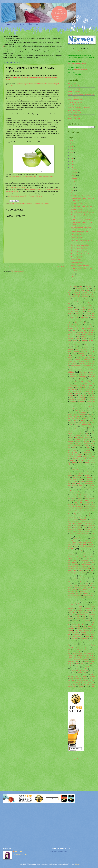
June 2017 (76, 464)
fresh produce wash (81, 430)
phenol (91, 578)
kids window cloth (76, 477)
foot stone (82, 426)
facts (88, 415)
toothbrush (90, 663)
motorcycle (88, 531)
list (83, 491)
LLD (69, 493)
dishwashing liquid (86, 386)
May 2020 (74, 516)
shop (80, 612)
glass (88, 436)
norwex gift (71, 553)
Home (8, 24)
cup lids (72, 370)
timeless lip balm (72, 656)
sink (89, 618)
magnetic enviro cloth (90, 499)
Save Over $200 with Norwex (76, 113)
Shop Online (33, 24)
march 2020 (78, 504)
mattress (86, 512)
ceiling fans (86, 346)
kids (69, 468)
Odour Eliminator (72, 562)
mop (84, 527)
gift (87, 434)
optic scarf (75, 564)
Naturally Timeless (76, 209)
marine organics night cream (76, 512)
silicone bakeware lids (82, 614)
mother (74, 531)
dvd (89, 395)
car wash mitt (84, 342)
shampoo (75, 612)
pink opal (81, 580)
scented (74, 607)
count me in (74, 363)
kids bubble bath (77, 470)
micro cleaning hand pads (84, 518)
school (80, 607)
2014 (71, 164)
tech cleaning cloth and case (84, 648)
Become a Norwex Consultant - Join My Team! (81, 94)
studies (81, 642)
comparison (79, 357)
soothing (78, 622)
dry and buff (79, 391)
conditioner (77, 359)
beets (86, 325)
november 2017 (80, 555)
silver (84, 616)
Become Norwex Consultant (75, 325)
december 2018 (91, 374)
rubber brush (89, 599)
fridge (88, 432)
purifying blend (77, 587)
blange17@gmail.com (80, 69)
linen (75, 489)
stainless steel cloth (78, 634)
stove (69, 640)
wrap (87, 686)
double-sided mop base (85, 390)
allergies (75, 304)
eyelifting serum (73, 413)
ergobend (70, 407)
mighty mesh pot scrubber (75, 523)
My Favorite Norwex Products (76, 99)
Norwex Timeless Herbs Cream (80, 232)
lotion (73, 493)
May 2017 (81, 514)
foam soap (75, 426)
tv (83, 667)
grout (85, 439)
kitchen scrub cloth (73, 481)
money (79, 527)
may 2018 (88, 514)
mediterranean (82, 516)
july (89, 460)
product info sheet (83, 586)
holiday (86, 445)
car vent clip (76, 342)
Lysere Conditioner (85, 495)
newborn (91, 545)
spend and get (76, 627)
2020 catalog (85, 296)
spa (90, 622)
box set (91, 336)
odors (91, 561)
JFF (80, 458)
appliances (70, 310)
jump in (93, 462)
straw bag (79, 640)
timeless (46, 204)
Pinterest (84, 51)
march (82, 502)
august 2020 (87, 313)
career (91, 342)
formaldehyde (90, 426)
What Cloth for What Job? (75, 102)
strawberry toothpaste (73, 642)
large (74, 483)
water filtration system (81, 677)
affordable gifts (87, 300)
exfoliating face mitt (79, 411)
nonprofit (82, 546)
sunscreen (86, 642)
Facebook (73, 51)
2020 (71, 147)
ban (94, 319)
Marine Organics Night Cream (79, 248)
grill (93, 438)
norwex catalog (79, 551)
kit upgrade (73, 479)
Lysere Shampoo (89, 497)
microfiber (83, 520)
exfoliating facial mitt (90, 411)
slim (77, 620)
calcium (84, 338)
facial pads (83, 415)
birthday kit (90, 327)
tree (73, 667)
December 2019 (73, 376)
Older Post (60, 267)
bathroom (70, 323)
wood (74, 684)
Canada (69, 340)
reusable (86, 593)
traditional (88, 665)
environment (73, 401)
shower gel (72, 614)
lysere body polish (90, 493)
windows (90, 682)
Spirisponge (71, 628)
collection (83, 355)
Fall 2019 (83, 416)
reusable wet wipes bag (73, 597)
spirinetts (90, 627)
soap (73, 622)
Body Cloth (83, 330)
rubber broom (81, 599)
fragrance (70, 428)
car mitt (91, 340)
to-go (82, 661)
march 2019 (71, 504)
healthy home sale (78, 445)
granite (71, 438)
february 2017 (91, 420)
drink (73, 391)
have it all (78, 443)
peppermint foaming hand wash (76, 574)
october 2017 (86, 559)
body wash (70, 334)
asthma (76, 311)
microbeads (75, 520)
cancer (75, 340)
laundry (79, 483)
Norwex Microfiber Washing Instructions (79, 108)
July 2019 (81, 462)
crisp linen (70, 367)
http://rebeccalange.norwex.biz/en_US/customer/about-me (25, 196)
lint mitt (84, 489)
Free (84, 428)
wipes (69, 684)
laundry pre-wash (72, 485)
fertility (88, 422)
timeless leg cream (89, 654)
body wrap (78, 334)
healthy (70, 445)
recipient (75, 589)
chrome (70, 352)
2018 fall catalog (77, 292)
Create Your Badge (62, 852)
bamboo (89, 319)
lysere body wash (74, 495)
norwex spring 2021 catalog (85, 553)
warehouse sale (82, 673)
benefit (74, 327)
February (83, 420)
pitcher (69, 582)
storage (91, 638)
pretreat (82, 584)
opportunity (87, 562)
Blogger (77, 864)
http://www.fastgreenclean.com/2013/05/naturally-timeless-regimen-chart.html (31, 177)
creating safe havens (89, 365)
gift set (78, 436)
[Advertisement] (20, 294)
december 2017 (82, 374)
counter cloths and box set (77, 365)
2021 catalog (80, 298)
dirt (73, 380)
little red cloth (90, 491)
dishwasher (84, 382)
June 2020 (89, 464)
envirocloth (92, 399)
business (78, 338)
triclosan (78, 667)
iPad (92, 454)
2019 (71, 150)
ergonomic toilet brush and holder (84, 407)
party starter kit (83, 572)
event (78, 409)
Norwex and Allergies (74, 118)
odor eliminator (84, 561)
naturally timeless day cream (80, 539)
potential (76, 584)
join (84, 458)
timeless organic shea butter (75, 657)
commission (71, 357)
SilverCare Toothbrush (81, 618)
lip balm (90, 489)
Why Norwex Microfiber (82, 680)
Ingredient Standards (73, 86)
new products (84, 545)
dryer (84, 393)
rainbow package (87, 587)
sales (93, 603)
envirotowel (89, 403)
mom (75, 527)
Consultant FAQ (72, 361)
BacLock (92, 317)
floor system (77, 424)
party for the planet (72, 572)
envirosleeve (81, 401)
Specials (92, 624)
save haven (85, 605)
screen (87, 607)
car (79, 340)
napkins (72, 533)
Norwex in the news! (77, 263)
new (78, 545)
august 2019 (79, 313)
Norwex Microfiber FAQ (75, 105)
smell (82, 620)
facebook (70, 415)
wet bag (71, 678)
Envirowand (71, 405)
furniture (82, 434)
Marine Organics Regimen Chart (80, 245)
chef (92, 348)
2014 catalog (89, 286)
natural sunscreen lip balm (81, 535)
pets (87, 578)
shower (93, 612)
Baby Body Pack (79, 315)
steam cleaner (75, 638)
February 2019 (81, 422)
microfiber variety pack (87, 522)
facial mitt (76, 415)
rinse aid (89, 597)
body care (75, 331)
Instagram (90, 51)
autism (93, 313)
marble (76, 502)
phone (69, 580)
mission (69, 525)
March (73, 277)
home (73, 448)
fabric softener (83, 413)
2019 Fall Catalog (86, 294)
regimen (90, 591)
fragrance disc (77, 428)
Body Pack (72, 333)
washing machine (77, 675)
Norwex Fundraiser (73, 97)
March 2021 (87, 504)
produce (93, 584)
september (79, 609)
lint (79, 489)
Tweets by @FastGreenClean (76, 759)
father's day (76, 420)
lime (82, 487)
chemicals (71, 350)
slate (73, 620)
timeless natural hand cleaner (86, 656)
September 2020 (91, 610)
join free (72, 460)
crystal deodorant (78, 367)
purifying (70, 587)
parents (87, 570)
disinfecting (79, 388)
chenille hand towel (81, 350)
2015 (71, 161)
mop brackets (71, 529)
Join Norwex (81, 460)
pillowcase (75, 580)
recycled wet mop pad (84, 589)
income (87, 454)
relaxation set (71, 593)
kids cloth (87, 470)
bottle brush (84, 336)
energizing (83, 397)
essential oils (71, 409)
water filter (70, 677)
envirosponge (79, 403)
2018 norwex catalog (88, 292)
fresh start (71, 432)
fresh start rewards (80, 432)
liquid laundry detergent (74, 491)
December (75, 170)
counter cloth (82, 363)
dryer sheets (70, 395)
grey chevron (88, 438)
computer (86, 357)
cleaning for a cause (83, 354)
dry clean (70, 393)
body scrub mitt (89, 333)
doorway (91, 388)
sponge (79, 629)
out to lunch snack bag (81, 568)
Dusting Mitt (83, 395)
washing (70, 675)
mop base (90, 527)
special (81, 624)
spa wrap (74, 624)
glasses (93, 436)
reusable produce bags (88, 595)
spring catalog (71, 632)
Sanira (79, 605)
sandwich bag (73, 605)
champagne (72, 348)
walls (74, 673)
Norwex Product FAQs (74, 110)
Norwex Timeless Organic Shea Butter (82, 220)
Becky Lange (19, 851)
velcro (92, 671)
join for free (92, 458)
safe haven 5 (82, 601)
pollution (90, 582)
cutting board (83, 372)
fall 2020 (89, 416)
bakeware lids (83, 319)
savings (91, 605)
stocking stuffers (84, 638)
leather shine (82, 485)
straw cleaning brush (88, 640)
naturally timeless (15, 204)
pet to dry (74, 578)
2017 (71, 155)
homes (79, 448)
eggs (77, 397)
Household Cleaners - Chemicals (80, 266)
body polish (80, 333)
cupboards (80, 370)
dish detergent (87, 380)
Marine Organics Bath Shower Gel (81, 254)
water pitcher (92, 677)
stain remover (84, 632)
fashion (69, 420)
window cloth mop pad (80, 682)
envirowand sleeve (81, 405)
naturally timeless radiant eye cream (83, 543)
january (79, 456)
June (73, 187)
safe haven (74, 601)
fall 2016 (76, 416)
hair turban (90, 439)
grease (77, 438)
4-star (79, 300)
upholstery (79, 669)
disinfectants (71, 388)
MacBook (74, 499)
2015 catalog (79, 288)
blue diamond (86, 329)
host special (85, 450)
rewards (82, 597)
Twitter (78, 51)
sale (88, 603)
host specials (72, 452)
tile (92, 650)
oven (89, 568)
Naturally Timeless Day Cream (80, 203)
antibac (90, 306)
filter (93, 422)
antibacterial (71, 308)
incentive (80, 454)
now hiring (90, 557)
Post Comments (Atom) (17, 271)
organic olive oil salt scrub (74, 566)
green (82, 438)
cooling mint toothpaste (84, 361)
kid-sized (91, 466)
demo (71, 378)
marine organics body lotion (82, 508)
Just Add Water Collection (81, 466)
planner (75, 582)
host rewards (72, 450)
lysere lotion (80, 497)
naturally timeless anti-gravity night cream (32, 204)
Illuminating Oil (71, 454)
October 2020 (75, 561)
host (88, 447)
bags (77, 319)
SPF (84, 627)
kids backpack (75, 468)
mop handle (80, 529)
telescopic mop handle (83, 650)
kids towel (87, 476)
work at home (86, 684)
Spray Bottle (78, 630)
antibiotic (78, 308)
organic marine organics (86, 564)
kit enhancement (90, 477)
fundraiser (76, 434)
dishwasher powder (90, 384)
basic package (73, 321)
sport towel (85, 629)
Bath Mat (81, 321)
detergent (90, 378)
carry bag (70, 346)
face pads (91, 413)
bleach (78, 329)
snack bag (88, 620)
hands (93, 441)
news (76, 546)
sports (91, 629)
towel (77, 665)
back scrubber (84, 317)
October (74, 176)
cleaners (74, 354)
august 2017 (90, 311)
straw (74, 640)
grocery (71, 439)
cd (81, 346)
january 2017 (86, 456)
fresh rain (91, 430)
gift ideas (72, 436)
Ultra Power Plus (90, 667)
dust (76, 395)
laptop (69, 483)
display (86, 388)
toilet (77, 663)
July (73, 184)
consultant (87, 359)
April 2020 (70, 311)
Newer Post (8, 267)
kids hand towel (72, 474)
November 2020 (81, 557)
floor (71, 424)
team (72, 648)
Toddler (87, 661)
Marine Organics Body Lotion (79, 257)
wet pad (85, 678)
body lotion (92, 331)
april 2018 (83, 310)
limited (87, 487)
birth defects (82, 327)
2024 (71, 141)
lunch (78, 493)
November (75, 173)
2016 (71, 158)
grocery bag (78, 439)
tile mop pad (71, 652)
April (73, 274)
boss (78, 336)
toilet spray (83, 663)
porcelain (70, 584)
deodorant (77, 378)
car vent (70, 342)
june (71, 464)
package (81, 570)
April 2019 (90, 310)
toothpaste (70, 665)
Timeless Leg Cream (77, 235)
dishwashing (74, 386)
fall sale (86, 418)
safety (83, 603)
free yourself (71, 430)
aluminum (82, 304)
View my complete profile (20, 854)
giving (83, 436)
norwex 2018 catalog (84, 549)
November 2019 (71, 557)
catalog (76, 346)
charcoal (79, 348)
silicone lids (76, 616)
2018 (71, 153)
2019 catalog (76, 294)
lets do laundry (91, 485)
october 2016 (78, 559)
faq (92, 418)
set (70, 612)
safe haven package (75, 603)
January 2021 (75, 458)
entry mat (72, 399)
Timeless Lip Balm (76, 238)
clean (82, 352)
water (91, 675)
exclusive (84, 409)
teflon (74, 650)
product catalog (73, 586)
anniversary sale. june (79, 306)
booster (74, 336)
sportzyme (70, 630)
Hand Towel (86, 441)
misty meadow (77, 525)
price (87, 584)
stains (87, 636)
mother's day (80, 531)
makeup (71, 500)
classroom (76, 352)
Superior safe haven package (78, 646)
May (73, 190)
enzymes (90, 405)
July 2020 (87, 462)
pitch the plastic (89, 580)
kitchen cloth (89, 479)
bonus (83, 334)
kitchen (81, 479)
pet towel (81, 578)
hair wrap (70, 441)
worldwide (81, 686)
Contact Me (19, 24)
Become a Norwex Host (74, 91)
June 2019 (83, 464)
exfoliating (70, 411)
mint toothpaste (89, 523)
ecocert (71, 397)
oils (80, 562)
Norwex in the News (73, 116)
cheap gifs (86, 348)
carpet (69, 344)
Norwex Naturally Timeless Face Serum (82, 206)
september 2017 (89, 609)
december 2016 (74, 374)
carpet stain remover (89, 344)
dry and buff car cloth (88, 391)
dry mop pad (77, 393)
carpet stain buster (77, 344)
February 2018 (73, 422)
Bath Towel (89, 321)
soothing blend (84, 622)
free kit (90, 428)
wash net (91, 673)
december (92, 372)
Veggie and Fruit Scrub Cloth (80, 671)
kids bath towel (84, 468)
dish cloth (79, 380)
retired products (79, 593)
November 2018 (89, 555)
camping (91, 338)
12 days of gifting (72, 286)
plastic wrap (83, 582)
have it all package (88, 443)
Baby (71, 315)
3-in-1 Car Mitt (89, 298)
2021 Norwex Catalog (74, 89)
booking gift (90, 334)
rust (69, 601)
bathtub (91, 323)
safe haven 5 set (91, 601)
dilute (69, 380)
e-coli (93, 395)
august (82, 311)
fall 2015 (70, 416)
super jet (76, 644)
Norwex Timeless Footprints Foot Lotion (82, 212)
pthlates (91, 586)
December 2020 (83, 376)
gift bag (93, 434)
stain (77, 632)
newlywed (70, 546)
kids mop (88, 474)
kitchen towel (89, 481)
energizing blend (91, 397)
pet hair (89, 576)
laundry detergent (88, 483)
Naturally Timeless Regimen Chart (81, 196)
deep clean (92, 376)
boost (69, 336)
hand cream (78, 441)
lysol (69, 499)
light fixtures (76, 487)
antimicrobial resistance (88, 308)
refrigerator (83, 591)
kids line (81, 474)
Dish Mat (76, 382)
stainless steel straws (78, 636)
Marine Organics (78, 506)
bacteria (72, 319)
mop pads (88, 529)
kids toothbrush (78, 476)
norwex (71, 549)
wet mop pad (78, 678)
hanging (72, 443)
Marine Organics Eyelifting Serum (87, 510)
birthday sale (71, 329)
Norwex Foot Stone (77, 193)
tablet (87, 646)
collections (90, 355)
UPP (85, 669)
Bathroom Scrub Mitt (81, 323)
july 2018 (74, 462)
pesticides (83, 576)
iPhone (69, 456)
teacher (93, 646)
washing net (85, 675)
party (92, 570)
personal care (72, 576)
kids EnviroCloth (89, 472)
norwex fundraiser (89, 551)
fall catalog (79, 418)
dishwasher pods (79, 384)
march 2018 (90, 502)
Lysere (83, 493)
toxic (82, 665)
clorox (76, 355)
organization (84, 566)
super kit (82, 644)
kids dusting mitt (79, 472)
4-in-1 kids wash (72, 300)
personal (90, 574)
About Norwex (72, 83)
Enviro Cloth (81, 399)
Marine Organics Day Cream (79, 251)
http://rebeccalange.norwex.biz (16, 187)
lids (70, 487)
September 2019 (81, 610)
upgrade (73, 669)
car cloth (84, 340)
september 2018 (71, 610)
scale (69, 607)
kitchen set (82, 481)
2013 (71, 167)
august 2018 (71, 313)
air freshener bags (78, 302)
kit (83, 477)
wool (79, 684)
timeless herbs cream (77, 654)
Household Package (87, 452)
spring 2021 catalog (88, 630)
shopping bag (86, 612)
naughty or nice (71, 545)
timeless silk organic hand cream (82, 659)
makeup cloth (79, 500)
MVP (93, 531)
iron (74, 456)
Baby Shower (75, 317)
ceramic (93, 346)
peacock (91, 572)
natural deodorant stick (82, 533)
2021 (71, 144)
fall (92, 415)
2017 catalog (82, 290)
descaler (83, 378)
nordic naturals (89, 546)
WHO (73, 680)
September (75, 179)
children (91, 350)
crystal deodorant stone (89, 367)
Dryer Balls (90, 393)
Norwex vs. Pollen (76, 260)
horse (83, 448)
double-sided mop (72, 390)
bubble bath (71, 338)
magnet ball (81, 499)
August (74, 181)
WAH (69, 673)
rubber (74, 599)
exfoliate (91, 409)
